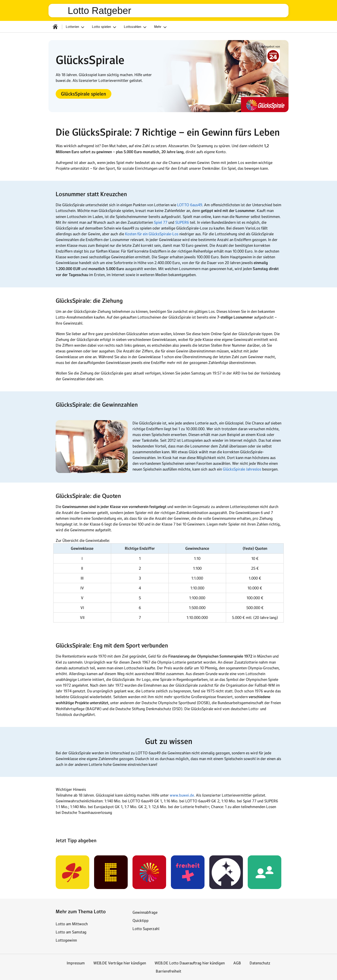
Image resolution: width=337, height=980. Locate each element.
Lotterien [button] (76, 27)
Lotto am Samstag (71, 932)
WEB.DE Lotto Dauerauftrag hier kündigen (190, 963)
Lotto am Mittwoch (72, 924)
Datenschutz (260, 963)
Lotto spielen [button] (105, 27)
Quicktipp (141, 920)
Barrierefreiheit (168, 971)
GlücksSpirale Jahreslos (242, 469)
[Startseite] (55, 27)
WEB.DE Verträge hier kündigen (120, 963)
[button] (84, 94)
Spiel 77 (161, 222)
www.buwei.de (182, 795)
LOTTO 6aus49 (190, 205)
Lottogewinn (66, 940)
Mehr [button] (161, 27)
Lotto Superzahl (146, 929)
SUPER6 (182, 222)
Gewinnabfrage (145, 912)
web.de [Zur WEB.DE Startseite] (60, 11)
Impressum (76, 963)
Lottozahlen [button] (136, 27)
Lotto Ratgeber (99, 11)
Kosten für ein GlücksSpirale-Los (152, 234)
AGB (237, 963)
